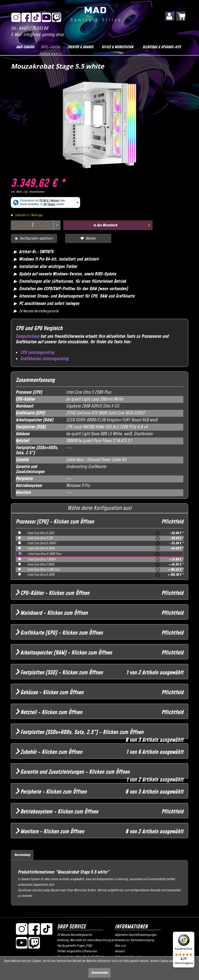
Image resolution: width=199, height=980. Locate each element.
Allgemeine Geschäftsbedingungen (136, 935)
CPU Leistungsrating (37, 353)
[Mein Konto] (170, 16)
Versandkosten (37, 192)
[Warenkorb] (181, 16)
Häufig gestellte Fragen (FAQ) (75, 946)
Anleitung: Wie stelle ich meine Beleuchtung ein (85, 940)
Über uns (120, 946)
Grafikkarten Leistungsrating (44, 359)
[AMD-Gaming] (25, 47)
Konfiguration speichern (34, 238)
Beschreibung (22, 855)
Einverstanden (99, 973)
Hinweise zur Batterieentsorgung (134, 940)
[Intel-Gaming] (51, 47)
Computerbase (27, 336)
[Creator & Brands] (80, 47)
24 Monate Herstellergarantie (74, 935)
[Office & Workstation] (117, 47)
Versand (120, 951)
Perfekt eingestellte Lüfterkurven (77, 951)
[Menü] (192, 934)
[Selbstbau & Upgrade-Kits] (162, 47)
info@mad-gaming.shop (44, 35)
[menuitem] (170, 16)
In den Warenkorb (122, 225)
